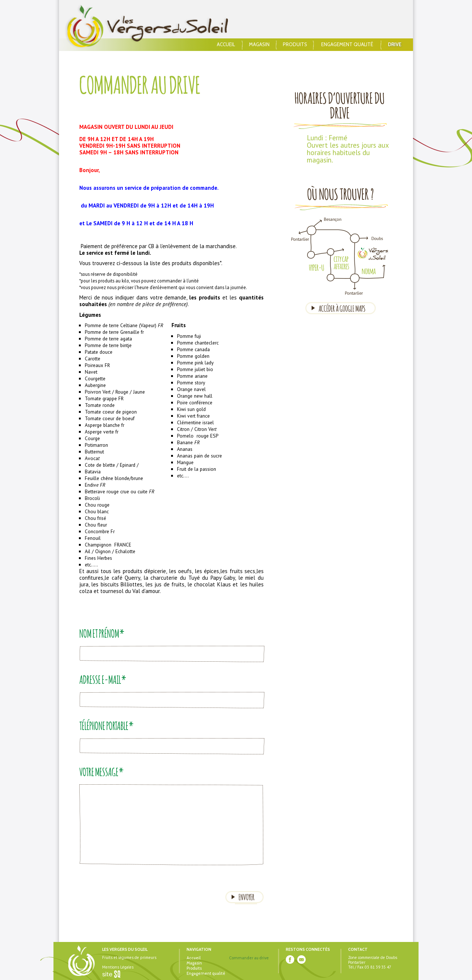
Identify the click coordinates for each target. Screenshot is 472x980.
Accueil (226, 44)
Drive (395, 44)
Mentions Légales (118, 967)
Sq (114, 974)
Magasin (259, 44)
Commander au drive (249, 958)
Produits (295, 44)
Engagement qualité (347, 44)
